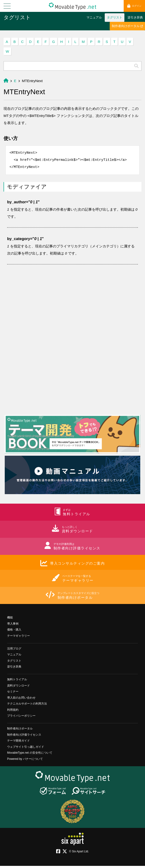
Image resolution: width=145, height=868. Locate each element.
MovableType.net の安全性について (30, 755)
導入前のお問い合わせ (21, 700)
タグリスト (17, 17)
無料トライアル (17, 682)
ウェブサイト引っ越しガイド (26, 749)
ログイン (134, 6)
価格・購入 (14, 632)
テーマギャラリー (18, 638)
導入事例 (13, 626)
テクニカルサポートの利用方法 (27, 706)
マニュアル (94, 17)
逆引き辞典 (135, 17)
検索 (136, 66)
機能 (10, 620)
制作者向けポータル (127, 26)
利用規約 (13, 712)
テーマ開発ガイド (18, 743)
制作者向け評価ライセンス (24, 737)
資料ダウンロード (18, 688)
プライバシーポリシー (21, 718)
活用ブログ (14, 651)
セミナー (13, 694)
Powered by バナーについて (25, 761)
